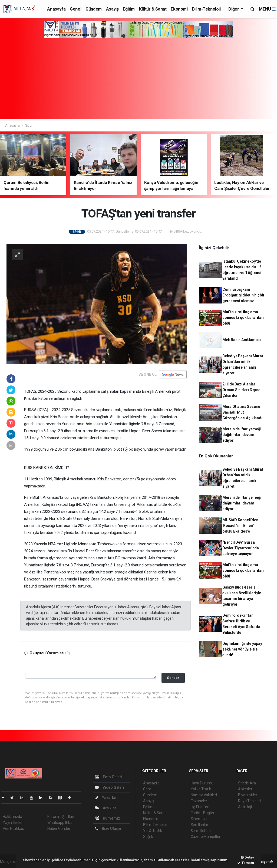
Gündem (94, 9)
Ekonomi (179, 9)
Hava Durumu (202, 783)
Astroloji (245, 807)
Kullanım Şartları (61, 817)
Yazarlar (106, 798)
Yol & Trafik (153, 831)
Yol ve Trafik (201, 789)
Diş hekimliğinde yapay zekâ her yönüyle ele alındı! (242, 649)
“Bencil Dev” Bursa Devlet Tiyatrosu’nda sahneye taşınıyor (241, 548)
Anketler (245, 789)
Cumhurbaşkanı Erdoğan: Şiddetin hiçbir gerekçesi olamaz (243, 295)
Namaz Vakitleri (204, 795)
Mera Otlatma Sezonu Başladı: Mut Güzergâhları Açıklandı (242, 412)
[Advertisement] (138, 79)
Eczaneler (199, 801)
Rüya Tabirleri (249, 801)
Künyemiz (108, 818)
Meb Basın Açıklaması (242, 340)
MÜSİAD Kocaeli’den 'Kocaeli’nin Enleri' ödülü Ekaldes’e (240, 526)
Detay (247, 857)
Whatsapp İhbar (60, 823)
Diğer (234, 9)
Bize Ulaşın (108, 829)
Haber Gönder (59, 829)
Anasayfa (56, 9)
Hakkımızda (12, 817)
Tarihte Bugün (202, 813)
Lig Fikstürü (200, 807)
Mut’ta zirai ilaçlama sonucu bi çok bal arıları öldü (243, 318)
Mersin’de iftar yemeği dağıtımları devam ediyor (242, 435)
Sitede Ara (247, 783)
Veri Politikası (14, 829)
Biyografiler (248, 795)
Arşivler (106, 808)
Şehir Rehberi (202, 831)
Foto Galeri (109, 777)
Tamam (246, 863)
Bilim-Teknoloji (206, 9)
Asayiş (112, 9)
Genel (75, 9)
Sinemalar (199, 819)
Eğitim (129, 9)
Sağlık (148, 837)
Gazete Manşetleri (206, 837)
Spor (29, 125)
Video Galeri (110, 787)
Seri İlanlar (199, 825)
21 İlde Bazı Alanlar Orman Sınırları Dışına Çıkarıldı (241, 390)
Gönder (173, 678)
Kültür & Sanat (153, 9)
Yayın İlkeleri (13, 823)
